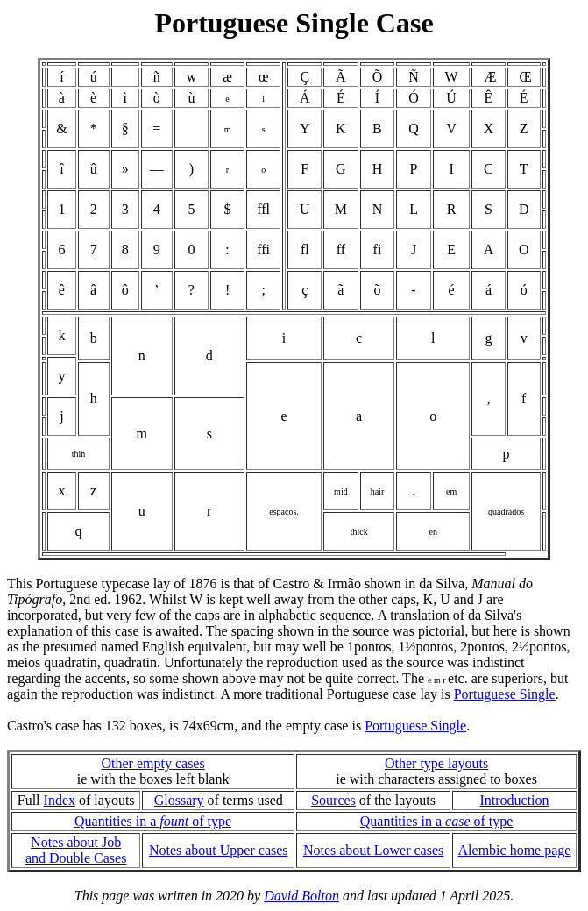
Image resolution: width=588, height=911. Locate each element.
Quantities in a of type (153, 821)
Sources (333, 800)
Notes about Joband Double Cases (76, 850)
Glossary (179, 800)
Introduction (514, 800)
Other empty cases (153, 763)
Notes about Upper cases (219, 850)
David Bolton (301, 896)
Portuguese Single (505, 694)
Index (60, 800)
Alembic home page (515, 850)
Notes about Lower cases (373, 850)
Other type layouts (436, 763)
